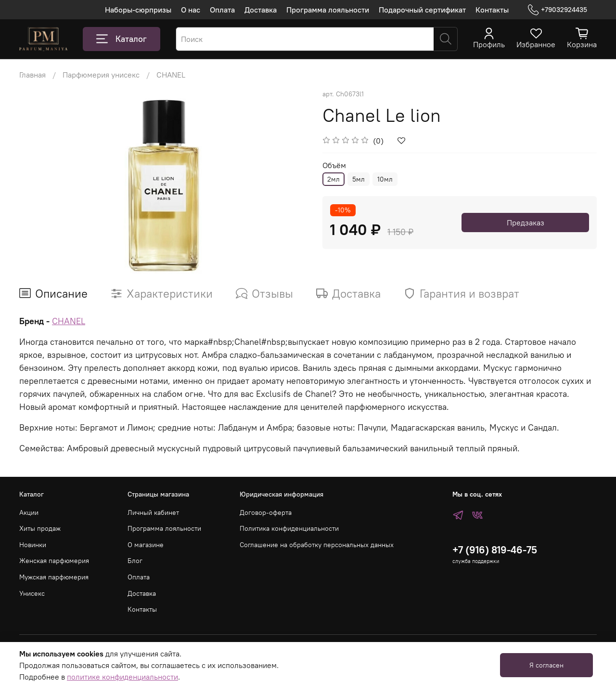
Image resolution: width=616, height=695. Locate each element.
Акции (29, 512)
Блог (135, 561)
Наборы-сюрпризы (138, 10)
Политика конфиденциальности (289, 528)
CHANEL (171, 75)
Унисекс (32, 593)
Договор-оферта (266, 512)
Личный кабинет (153, 512)
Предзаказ (526, 223)
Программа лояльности (328, 10)
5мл (359, 179)
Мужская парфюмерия (54, 577)
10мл (385, 179)
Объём (334, 165)
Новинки (33, 545)
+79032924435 (558, 10)
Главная (32, 75)
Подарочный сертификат (422, 10)
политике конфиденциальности (122, 677)
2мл (334, 179)
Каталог (122, 39)
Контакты (492, 10)
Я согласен (546, 665)
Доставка (261, 10)
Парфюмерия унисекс (101, 75)
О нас (191, 10)
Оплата (222, 10)
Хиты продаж (40, 528)
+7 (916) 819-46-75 (495, 550)
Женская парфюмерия (54, 561)
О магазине (146, 545)
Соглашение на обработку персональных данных (317, 545)
